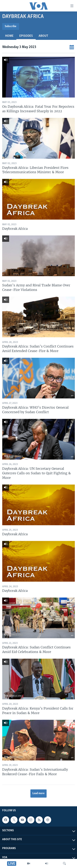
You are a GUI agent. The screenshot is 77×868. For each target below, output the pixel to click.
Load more (38, 793)
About (43, 36)
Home (9, 36)
